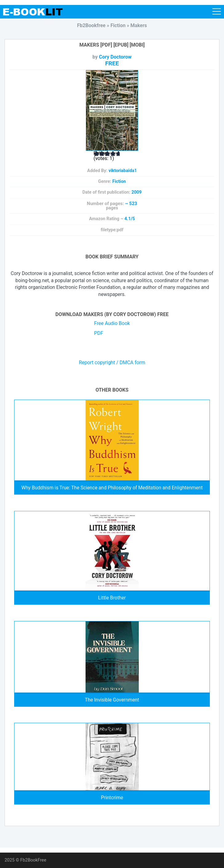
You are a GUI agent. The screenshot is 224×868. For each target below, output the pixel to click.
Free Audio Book (112, 323)
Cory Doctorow (115, 57)
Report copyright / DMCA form (112, 363)
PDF (99, 333)
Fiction (119, 181)
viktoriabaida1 (123, 171)
